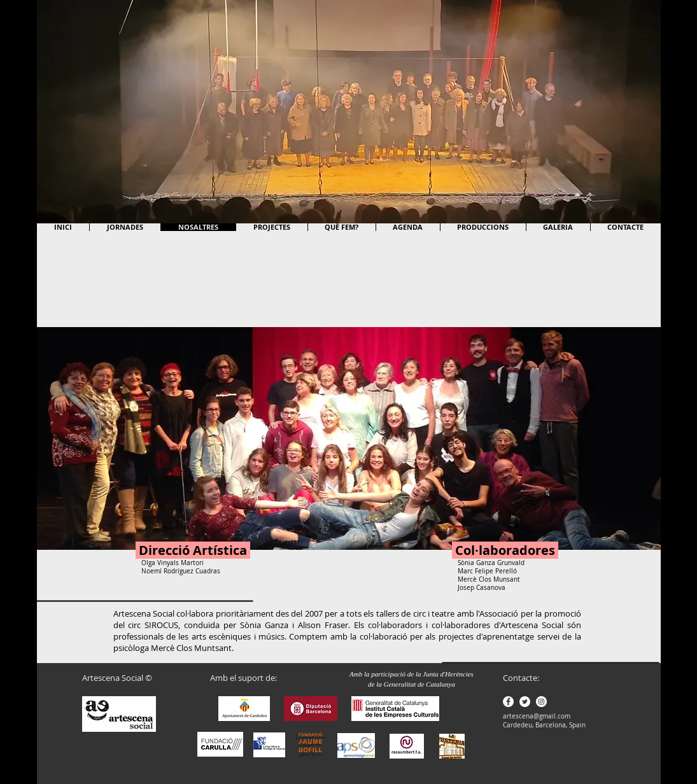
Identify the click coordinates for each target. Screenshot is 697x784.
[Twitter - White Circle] (525, 702)
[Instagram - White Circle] (541, 702)
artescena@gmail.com (537, 716)
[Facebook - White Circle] (508, 702)
